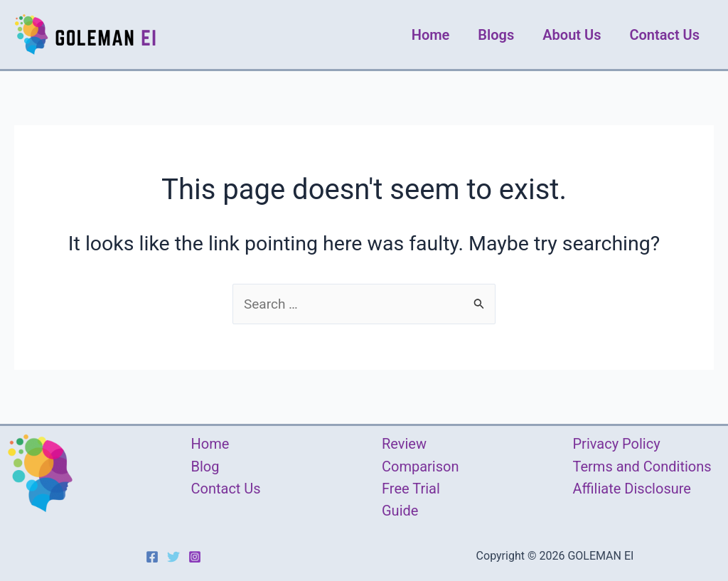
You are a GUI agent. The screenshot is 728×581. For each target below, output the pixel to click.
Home (431, 35)
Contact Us (664, 35)
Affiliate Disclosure (632, 489)
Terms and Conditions (642, 467)
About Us (572, 35)
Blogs (496, 35)
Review (404, 444)
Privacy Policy (617, 444)
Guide (400, 511)
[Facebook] (152, 557)
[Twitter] (173, 557)
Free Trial (411, 489)
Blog (205, 467)
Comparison (421, 467)
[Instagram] (195, 557)
